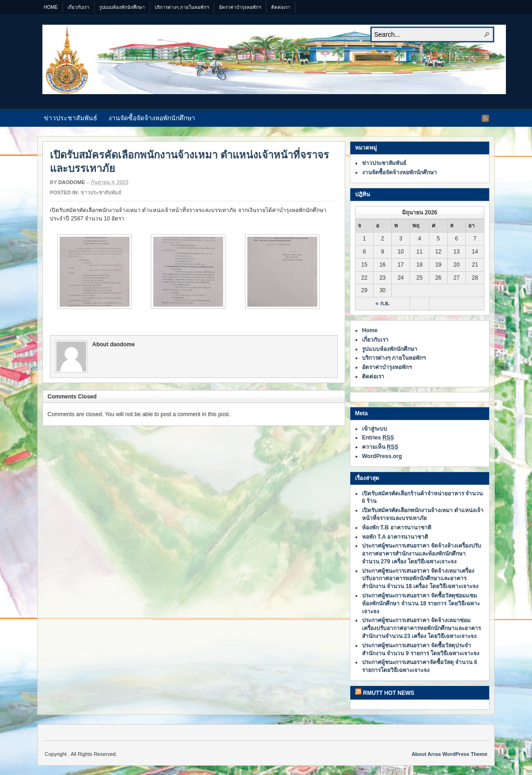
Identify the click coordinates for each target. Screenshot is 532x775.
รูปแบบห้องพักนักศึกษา (122, 7)
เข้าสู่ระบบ (375, 429)
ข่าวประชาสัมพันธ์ (71, 118)
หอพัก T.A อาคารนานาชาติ (395, 537)
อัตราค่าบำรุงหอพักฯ (240, 7)
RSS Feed (485, 118)
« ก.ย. (383, 303)
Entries (378, 438)
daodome (72, 182)
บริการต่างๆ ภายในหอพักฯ (182, 7)
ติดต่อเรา (281, 7)
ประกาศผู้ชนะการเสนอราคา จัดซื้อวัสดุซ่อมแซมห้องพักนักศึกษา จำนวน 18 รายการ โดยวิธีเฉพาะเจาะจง (421, 604)
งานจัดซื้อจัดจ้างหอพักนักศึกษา (152, 118)
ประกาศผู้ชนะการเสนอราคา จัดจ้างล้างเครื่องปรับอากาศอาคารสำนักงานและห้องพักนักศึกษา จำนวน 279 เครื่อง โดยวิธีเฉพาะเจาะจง (422, 554)
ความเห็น (380, 447)
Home (51, 7)
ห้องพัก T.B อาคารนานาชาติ (397, 528)
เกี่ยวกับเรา (78, 7)
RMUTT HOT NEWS (389, 693)
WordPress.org (382, 456)
